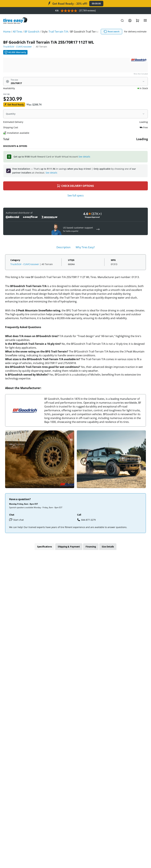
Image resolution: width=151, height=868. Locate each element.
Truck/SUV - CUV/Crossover (18, 47)
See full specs (76, 195)
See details (84, 157)
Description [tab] (64, 247)
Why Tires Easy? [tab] (85, 247)
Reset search (111, 32)
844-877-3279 (86, 520)
